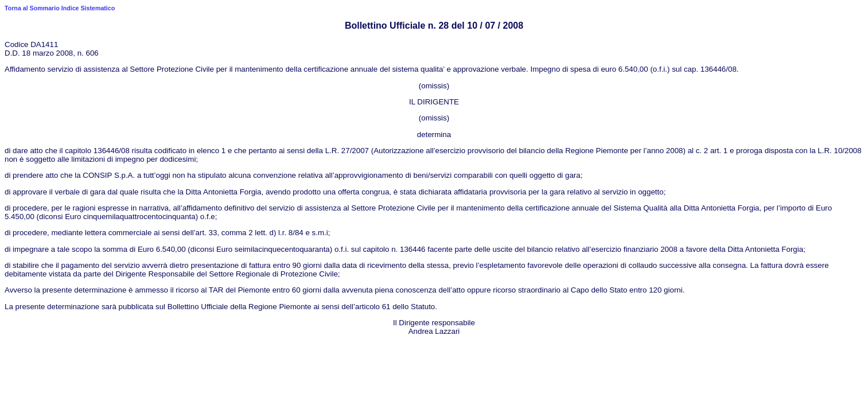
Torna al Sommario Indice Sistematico (60, 8)
